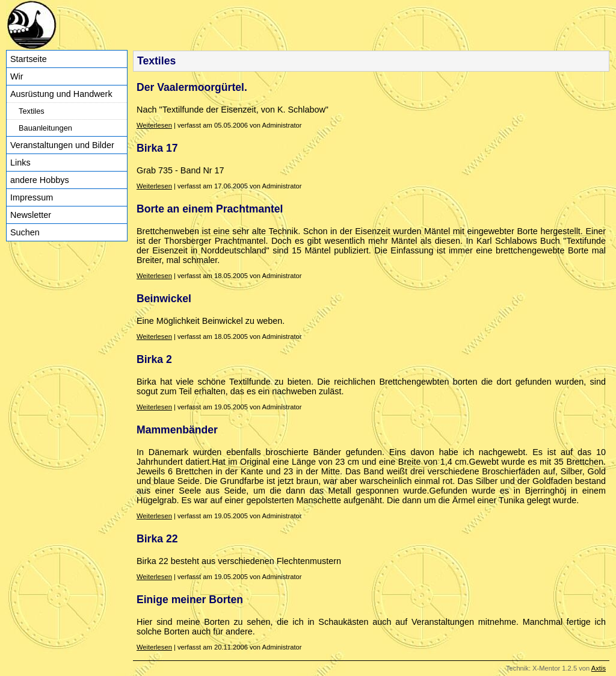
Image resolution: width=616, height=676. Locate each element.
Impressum (32, 197)
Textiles (32, 111)
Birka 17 (157, 148)
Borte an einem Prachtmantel (210, 209)
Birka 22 (157, 539)
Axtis (599, 668)
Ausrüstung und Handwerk (61, 94)
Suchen (25, 232)
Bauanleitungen (45, 128)
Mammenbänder (177, 430)
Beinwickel (164, 299)
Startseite (29, 59)
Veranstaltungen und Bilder (62, 145)
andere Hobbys (40, 180)
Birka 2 (154, 359)
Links (20, 163)
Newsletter (31, 215)
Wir (17, 76)
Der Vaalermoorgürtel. (192, 87)
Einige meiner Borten (190, 600)
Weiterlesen (154, 125)
